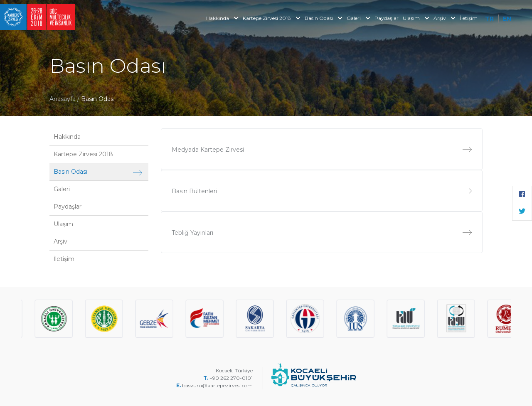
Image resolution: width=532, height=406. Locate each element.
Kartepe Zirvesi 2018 (272, 18)
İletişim (469, 18)
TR (489, 19)
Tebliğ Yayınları (322, 233)
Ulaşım (416, 18)
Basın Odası (324, 18)
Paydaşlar (387, 18)
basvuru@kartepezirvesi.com (218, 385)
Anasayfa (63, 99)
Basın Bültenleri (322, 191)
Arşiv (445, 18)
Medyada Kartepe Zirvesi (322, 150)
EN (507, 19)
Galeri (358, 18)
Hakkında (222, 18)
